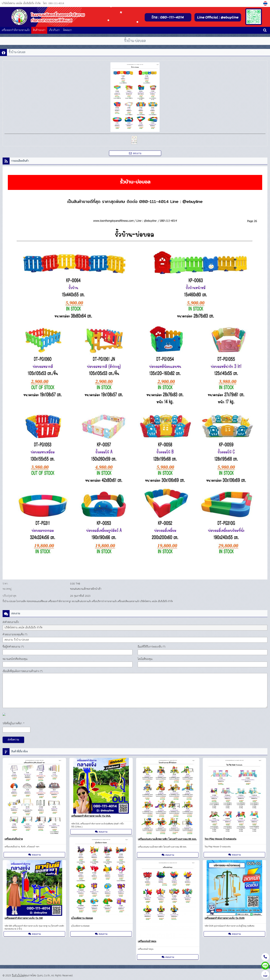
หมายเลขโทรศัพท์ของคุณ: (15, 659)
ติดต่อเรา (68, 30)
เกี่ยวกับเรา (54, 30)
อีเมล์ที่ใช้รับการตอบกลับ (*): (152, 647)
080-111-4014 (56, 3)
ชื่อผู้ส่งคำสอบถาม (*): (13, 647)
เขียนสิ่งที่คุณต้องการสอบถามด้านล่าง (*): (23, 671)
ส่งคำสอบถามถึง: (11, 622)
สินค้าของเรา (39, 30)
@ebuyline (193, 201)
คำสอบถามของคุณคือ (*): (15, 635)
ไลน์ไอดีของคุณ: (145, 659)
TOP (265, 975)
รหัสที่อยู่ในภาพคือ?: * (13, 724)
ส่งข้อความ (13, 740)
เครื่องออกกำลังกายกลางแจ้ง (16, 30)
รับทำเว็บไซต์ (18, 976)
